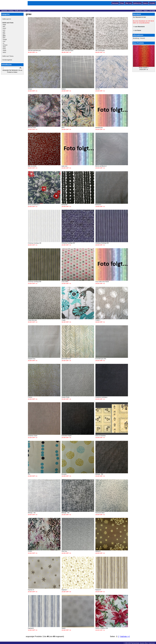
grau (29, 11)
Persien (30, 551)
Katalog (11, 11)
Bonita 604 (65, 205)
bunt (4, 30)
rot (3, 43)
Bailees (64, 89)
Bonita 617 (98, 205)
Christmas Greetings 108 (35, 243)
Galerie (145, 3)
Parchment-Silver (100, 513)
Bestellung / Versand (139, 38)
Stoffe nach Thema (8, 56)
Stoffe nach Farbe (20, 11)
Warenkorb (138, 11)
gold (4, 34)
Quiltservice (137, 3)
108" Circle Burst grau (67, 50)
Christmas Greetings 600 (68, 243)
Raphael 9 (98, 590)
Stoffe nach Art (7, 19)
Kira (29, 474)
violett (4, 51)
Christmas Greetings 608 (102, 243)
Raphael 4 (64, 590)
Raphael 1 (98, 551)
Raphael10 (31, 628)
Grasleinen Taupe (33, 436)
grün (4, 38)
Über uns (128, 3)
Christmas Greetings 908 (35, 282)
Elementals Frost (66, 359)
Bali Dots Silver (32, 128)
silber (4, 47)
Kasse (146, 11)
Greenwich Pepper (67, 436)
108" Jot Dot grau (100, 50)
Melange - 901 (32, 513)
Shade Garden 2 (144, 68)
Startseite (115, 3)
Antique (30, 89)
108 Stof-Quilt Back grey (34, 50)
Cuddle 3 (98, 320)
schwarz (5, 45)
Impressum (152, 643)
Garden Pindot (65, 397)
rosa (4, 41)
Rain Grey (64, 551)
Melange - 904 (65, 513)
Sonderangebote (7, 60)
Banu (63, 128)
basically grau (99, 128)
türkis (4, 49)
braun (4, 28)
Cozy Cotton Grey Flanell (102, 282)
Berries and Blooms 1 (101, 166)
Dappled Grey (32, 359)
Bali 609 (98, 89)
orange (5, 39)
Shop (122, 3)
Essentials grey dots (101, 359)
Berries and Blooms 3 (34, 205)
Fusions (30, 397)
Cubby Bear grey (32, 320)
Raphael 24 (31, 590)
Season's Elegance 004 (102, 628)
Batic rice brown (32, 166)
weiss (4, 52)
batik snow (64, 166)
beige (4, 25)
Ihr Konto (152, 11)
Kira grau (64, 474)
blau (4, 26)
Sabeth (64, 628)
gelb (4, 32)
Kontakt (152, 3)
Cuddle (64, 320)
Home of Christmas (101, 436)
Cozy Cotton (65, 282)
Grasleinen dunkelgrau (101, 397)
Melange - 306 (99, 474)
